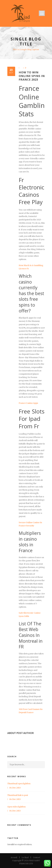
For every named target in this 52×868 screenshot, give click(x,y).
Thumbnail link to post (18, 795)
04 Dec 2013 (15, 788)
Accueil (14, 858)
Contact (37, 858)
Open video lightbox (17, 807)
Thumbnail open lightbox (19, 784)
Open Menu (42, 13)
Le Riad (25, 858)
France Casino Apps (28, 403)
